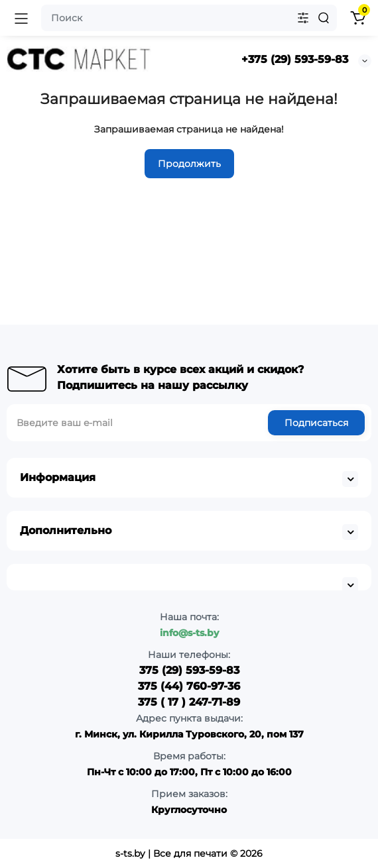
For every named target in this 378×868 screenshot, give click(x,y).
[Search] (324, 18)
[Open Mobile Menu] (21, 18)
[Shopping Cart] (357, 18)
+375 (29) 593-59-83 (295, 59)
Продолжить (189, 164)
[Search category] (303, 18)
